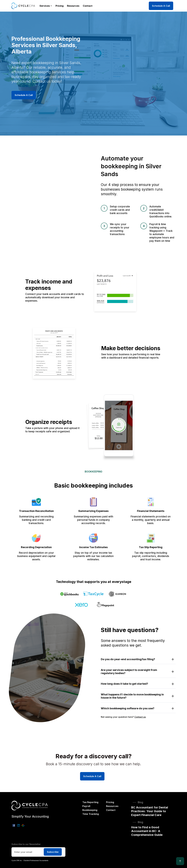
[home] (23, 6)
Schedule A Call (161, 6)
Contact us (140, 717)
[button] (46, 6)
